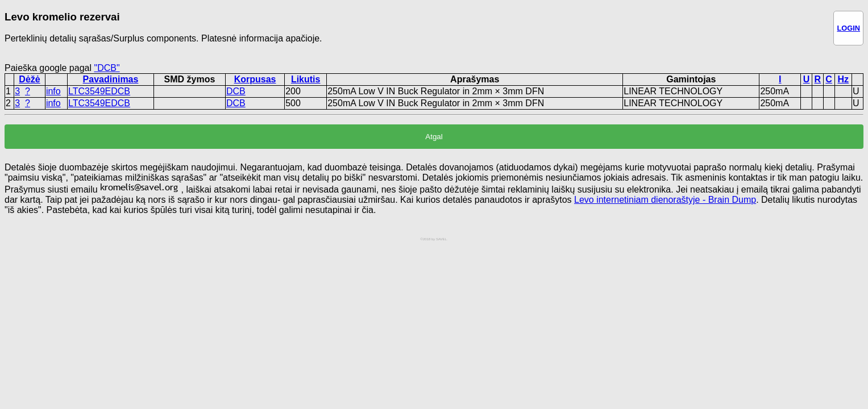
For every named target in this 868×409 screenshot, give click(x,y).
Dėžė (29, 79)
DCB (236, 91)
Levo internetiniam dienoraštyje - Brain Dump (665, 200)
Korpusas (255, 79)
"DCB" (107, 68)
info (53, 91)
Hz (844, 79)
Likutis (306, 79)
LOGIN (848, 28)
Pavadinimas (111, 79)
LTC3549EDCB (99, 91)
